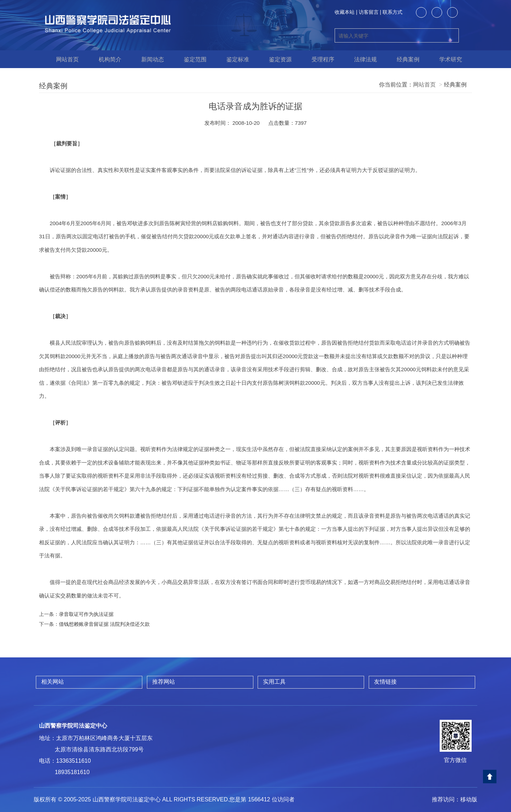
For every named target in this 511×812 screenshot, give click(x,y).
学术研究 (447, 59)
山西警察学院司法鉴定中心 (73, 726)
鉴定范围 (192, 59)
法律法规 (362, 59)
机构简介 (106, 59)
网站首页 (64, 59)
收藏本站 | (346, 12)
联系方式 (392, 12)
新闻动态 (149, 59)
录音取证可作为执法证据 (86, 614)
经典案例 (405, 59)
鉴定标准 (234, 59)
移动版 (469, 799)
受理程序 (319, 59)
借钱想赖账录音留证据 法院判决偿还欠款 (104, 624)
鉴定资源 (277, 59)
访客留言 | (370, 12)
